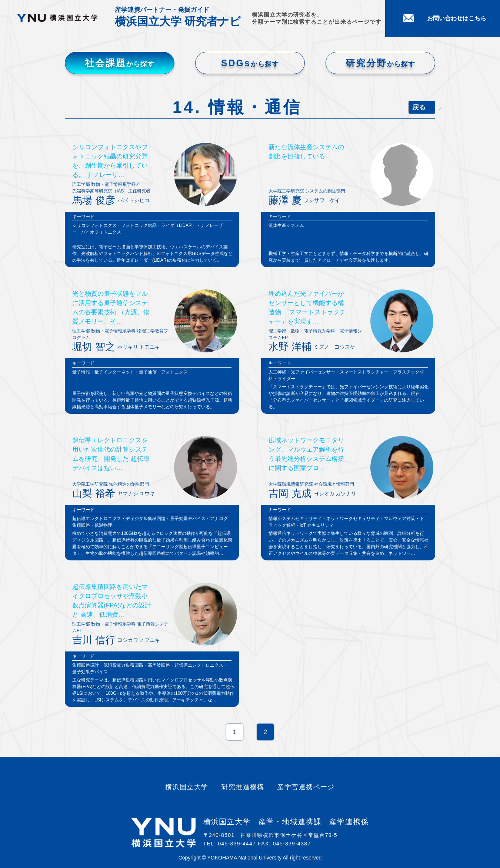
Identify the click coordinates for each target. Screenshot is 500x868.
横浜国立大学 (187, 787)
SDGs (250, 63)
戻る (424, 107)
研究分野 (380, 63)
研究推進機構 (243, 787)
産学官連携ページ (306, 787)
